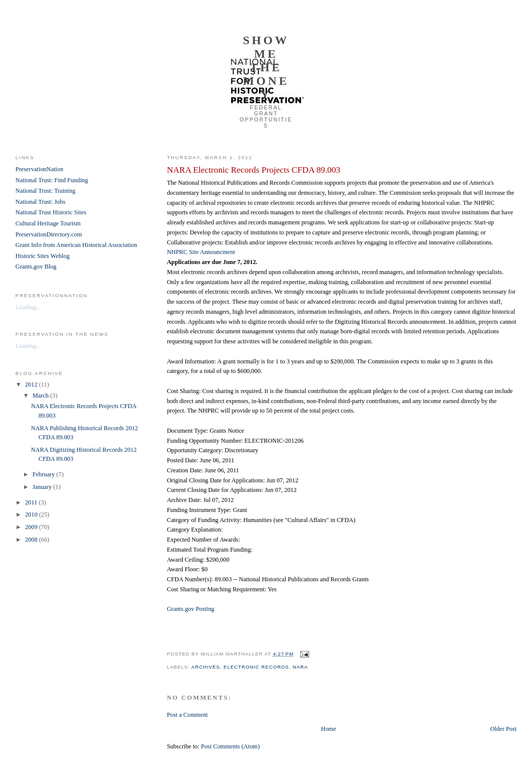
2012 (32, 384)
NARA (300, 667)
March (41, 396)
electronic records (256, 667)
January (43, 487)
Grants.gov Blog (36, 267)
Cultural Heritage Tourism (48, 223)
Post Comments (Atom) (230, 746)
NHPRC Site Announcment (201, 252)
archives (206, 667)
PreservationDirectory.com (49, 234)
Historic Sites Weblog (43, 256)
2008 (32, 540)
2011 (32, 502)
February (45, 474)
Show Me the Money (266, 67)
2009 (32, 527)
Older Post (503, 729)
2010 (32, 514)
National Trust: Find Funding (52, 180)
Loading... (28, 307)
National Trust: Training (45, 191)
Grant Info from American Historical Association (76, 245)
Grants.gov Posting (190, 609)
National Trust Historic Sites (51, 212)
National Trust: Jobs (40, 202)
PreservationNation (39, 169)
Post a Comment (187, 715)
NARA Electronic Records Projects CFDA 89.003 (253, 170)
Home (328, 729)
